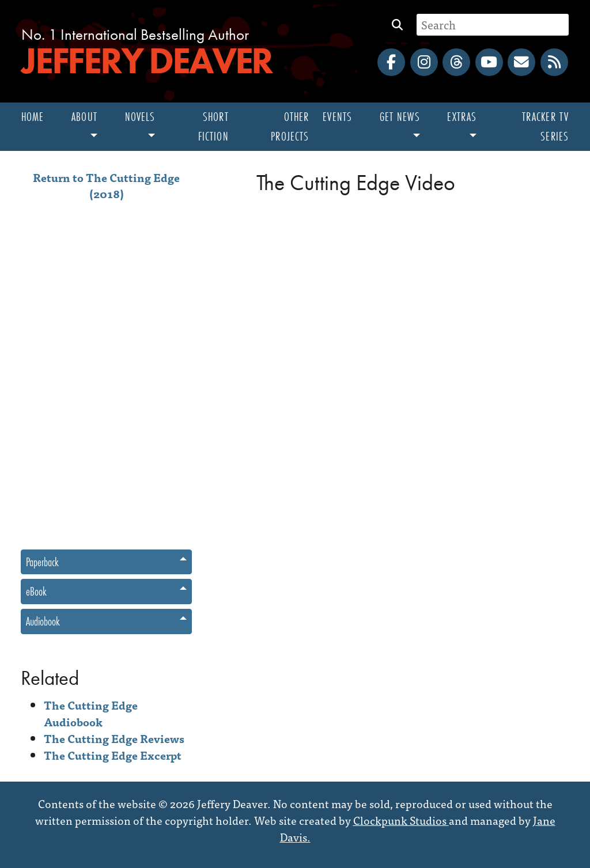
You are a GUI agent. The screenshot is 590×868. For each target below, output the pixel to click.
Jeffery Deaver (147, 60)
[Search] (493, 25)
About (84, 117)
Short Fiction (213, 126)
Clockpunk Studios (401, 820)
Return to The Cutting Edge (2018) (106, 185)
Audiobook (43, 621)
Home (33, 117)
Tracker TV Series (545, 126)
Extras (462, 117)
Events (337, 117)
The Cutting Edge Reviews (114, 738)
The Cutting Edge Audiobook (91, 713)
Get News (400, 117)
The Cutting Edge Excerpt (113, 755)
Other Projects (290, 126)
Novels (140, 117)
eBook (36, 591)
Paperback (42, 562)
